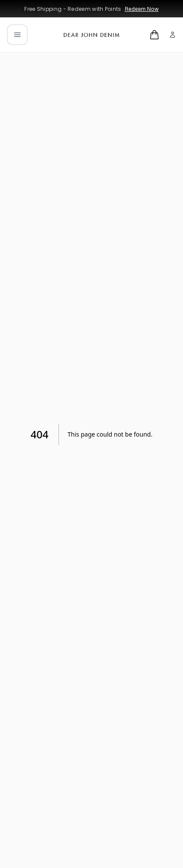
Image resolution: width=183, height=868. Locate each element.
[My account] (173, 35)
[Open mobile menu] (17, 35)
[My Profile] (173, 35)
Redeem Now (142, 9)
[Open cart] (154, 35)
